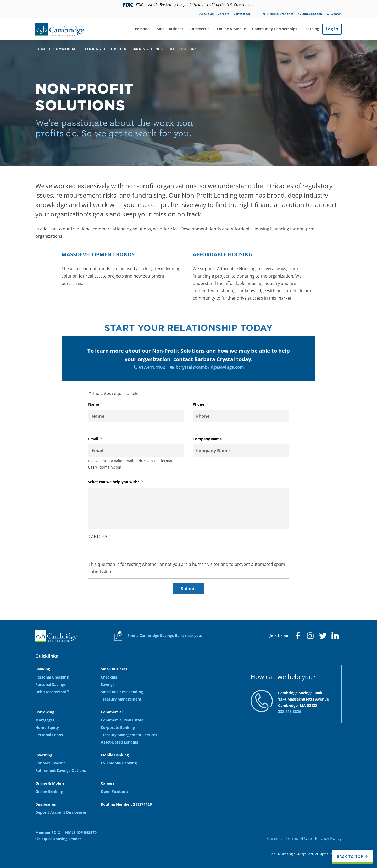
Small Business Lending (122, 692)
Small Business (170, 29)
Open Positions (115, 791)
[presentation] (128, 550)
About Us (206, 14)
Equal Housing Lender (61, 839)
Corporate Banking (118, 727)
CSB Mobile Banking (119, 763)
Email (102, 439)
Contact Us (242, 14)
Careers (223, 14)
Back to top (350, 857)
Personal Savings (51, 684)
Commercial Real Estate (122, 720)
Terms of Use (299, 838)
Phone (207, 404)
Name (102, 404)
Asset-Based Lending (120, 742)
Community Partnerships (275, 29)
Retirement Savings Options (61, 770)
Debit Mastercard (52, 692)
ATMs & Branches (280, 14)
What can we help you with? (122, 482)
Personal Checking (52, 677)
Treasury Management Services (129, 735)
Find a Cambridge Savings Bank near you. (158, 636)
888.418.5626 (312, 14)
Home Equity (47, 727)
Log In (332, 29)
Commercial (200, 29)
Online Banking (49, 791)
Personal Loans (49, 735)
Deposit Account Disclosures (61, 812)
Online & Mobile (231, 29)
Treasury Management (121, 699)
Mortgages (45, 720)
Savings (108, 684)
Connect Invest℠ (50, 763)
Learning (311, 29)
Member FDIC (48, 832)
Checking (109, 677)
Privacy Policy (328, 838)
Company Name (207, 439)
